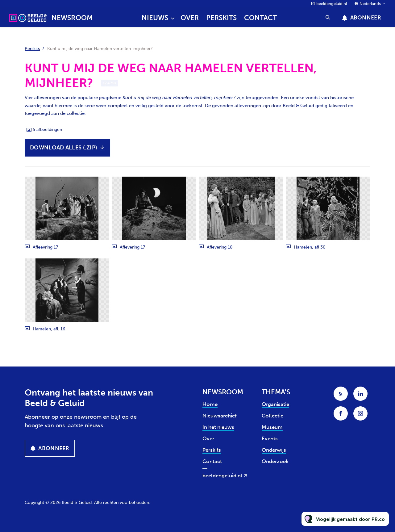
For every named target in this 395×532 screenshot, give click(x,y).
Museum (272, 427)
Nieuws (155, 18)
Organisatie (275, 404)
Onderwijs (274, 450)
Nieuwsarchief (220, 416)
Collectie (272, 416)
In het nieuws (218, 427)
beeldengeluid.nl (332, 4)
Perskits (221, 18)
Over (190, 18)
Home (210, 404)
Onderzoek (275, 461)
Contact (260, 18)
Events (270, 438)
